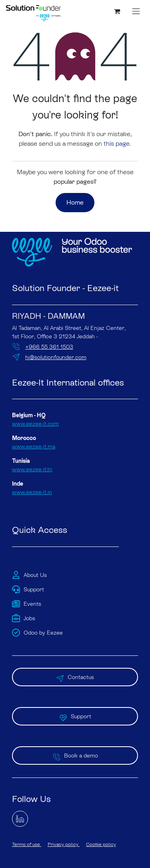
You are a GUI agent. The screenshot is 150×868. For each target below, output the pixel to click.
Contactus (75, 677)
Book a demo (75, 755)
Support (75, 716)
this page (117, 144)
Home (75, 202)
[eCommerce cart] (117, 11)
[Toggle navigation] (136, 11)
